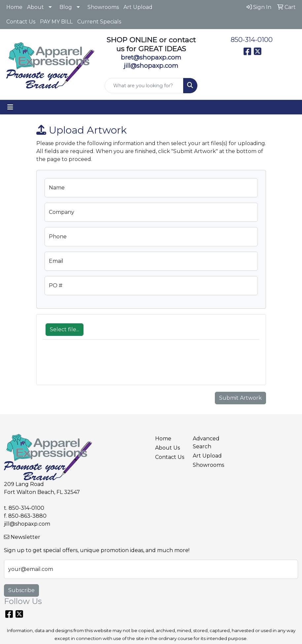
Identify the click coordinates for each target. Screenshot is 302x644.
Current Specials (99, 22)
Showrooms (103, 7)
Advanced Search (206, 443)
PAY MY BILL (56, 22)
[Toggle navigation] (10, 107)
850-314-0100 (252, 40)
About (35, 7)
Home (14, 7)
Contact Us (21, 22)
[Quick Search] (144, 86)
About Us (168, 448)
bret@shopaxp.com (151, 57)
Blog (66, 7)
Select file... (65, 329)
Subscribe (21, 590)
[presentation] (93, 366)
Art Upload (138, 7)
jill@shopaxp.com (27, 524)
